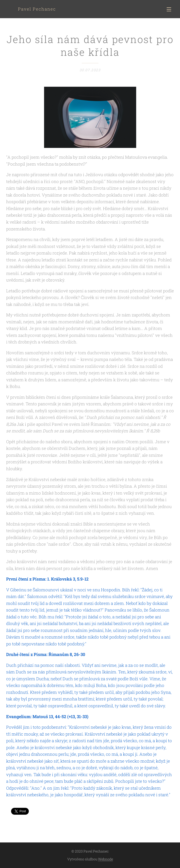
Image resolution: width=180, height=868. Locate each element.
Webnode (106, 859)
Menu (169, 9)
